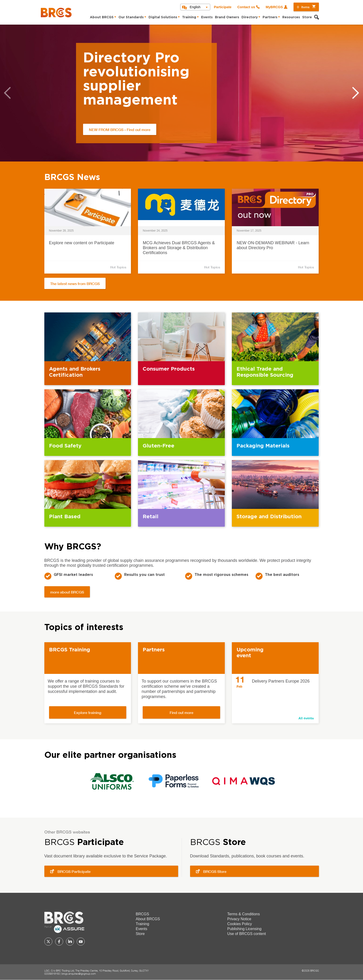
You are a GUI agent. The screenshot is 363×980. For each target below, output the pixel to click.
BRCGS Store (215, 871)
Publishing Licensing (245, 929)
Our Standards (131, 17)
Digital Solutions (163, 17)
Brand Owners (227, 17)
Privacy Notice (239, 919)
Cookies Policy (240, 924)
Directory (250, 17)
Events (207, 17)
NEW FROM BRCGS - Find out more (120, 130)
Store (307, 17)
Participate (223, 7)
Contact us (246, 7)
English (195, 7)
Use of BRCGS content (247, 934)
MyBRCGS (274, 7)
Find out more (181, 712)
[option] (181, 93)
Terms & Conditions (244, 914)
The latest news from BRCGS (75, 283)
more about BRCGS (67, 592)
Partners (270, 17)
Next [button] (356, 93)
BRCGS (143, 914)
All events (306, 718)
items (303, 7)
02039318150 (52, 974)
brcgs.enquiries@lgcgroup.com (79, 974)
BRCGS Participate (74, 871)
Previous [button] (7, 93)
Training (189, 17)
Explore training (88, 712)
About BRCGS (102, 17)
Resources (291, 17)
